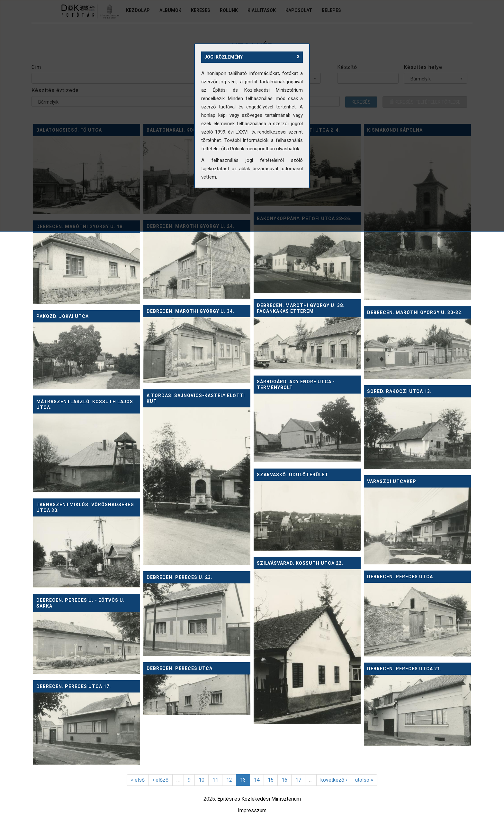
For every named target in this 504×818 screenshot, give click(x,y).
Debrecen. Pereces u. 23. (180, 577)
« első (138, 780)
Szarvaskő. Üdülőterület (293, 475)
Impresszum (252, 810)
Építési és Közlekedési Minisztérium (259, 799)
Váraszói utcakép (392, 481)
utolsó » (364, 780)
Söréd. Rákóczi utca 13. (399, 391)
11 (215, 780)
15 (271, 780)
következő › (334, 780)
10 (202, 780)
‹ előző (161, 780)
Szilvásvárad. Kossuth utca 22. (300, 563)
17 (298, 780)
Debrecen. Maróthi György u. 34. (190, 311)
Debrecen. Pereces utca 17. (74, 686)
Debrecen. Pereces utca (400, 577)
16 (284, 780)
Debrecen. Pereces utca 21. (404, 669)
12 (229, 780)
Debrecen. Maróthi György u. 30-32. (415, 312)
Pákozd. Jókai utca (63, 316)
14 (257, 780)
